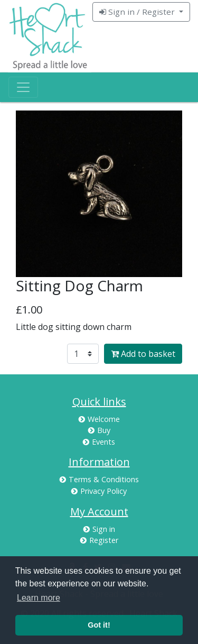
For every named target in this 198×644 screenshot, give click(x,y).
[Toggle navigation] (23, 87)
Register (99, 540)
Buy (99, 430)
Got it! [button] (99, 625)
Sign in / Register (138, 12)
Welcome (99, 419)
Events (99, 442)
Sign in (99, 529)
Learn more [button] (39, 598)
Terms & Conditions (99, 479)
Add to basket (143, 354)
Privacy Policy (99, 491)
